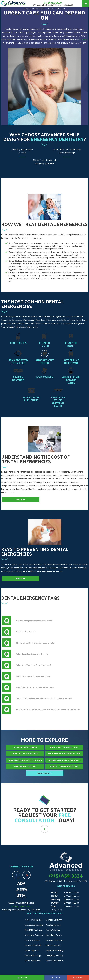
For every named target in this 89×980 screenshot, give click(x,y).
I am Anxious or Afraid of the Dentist (64, 760)
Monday (54, 893)
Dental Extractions (33, 961)
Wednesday (55, 899)
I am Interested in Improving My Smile (64, 754)
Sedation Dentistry (53, 945)
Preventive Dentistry (33, 920)
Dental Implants (32, 950)
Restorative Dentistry (34, 935)
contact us (83, 39)
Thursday (55, 903)
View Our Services (45, 773)
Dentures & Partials (33, 945)
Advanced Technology (55, 950)
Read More (21, 500)
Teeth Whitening (53, 930)
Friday (53, 906)
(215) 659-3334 (53, 2)
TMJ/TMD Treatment (34, 930)
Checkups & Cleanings (34, 925)
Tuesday (54, 896)
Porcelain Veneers (53, 925)
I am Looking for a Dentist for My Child (25, 760)
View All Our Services (55, 961)
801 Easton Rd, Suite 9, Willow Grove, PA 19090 (53, 5)
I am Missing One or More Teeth (25, 754)
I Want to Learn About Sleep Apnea (64, 767)
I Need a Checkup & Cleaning (25, 747)
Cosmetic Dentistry (54, 920)
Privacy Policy (26, 906)
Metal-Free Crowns (54, 935)
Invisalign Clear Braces (55, 940)
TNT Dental (35, 910)
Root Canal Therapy (33, 955)
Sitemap (15, 906)
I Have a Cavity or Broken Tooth (64, 747)
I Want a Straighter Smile (25, 767)
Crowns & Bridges (32, 940)
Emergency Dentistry (54, 955)
